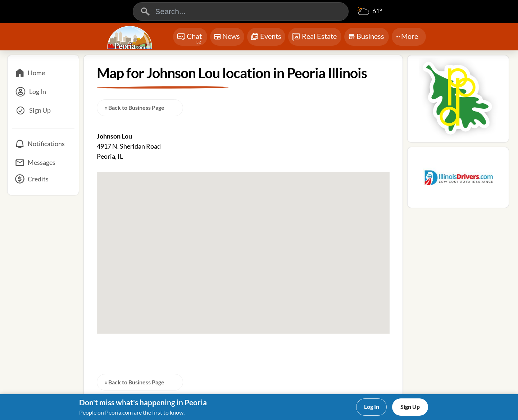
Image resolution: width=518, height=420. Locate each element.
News (227, 38)
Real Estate (314, 37)
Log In (372, 407)
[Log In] (43, 92)
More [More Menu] (407, 36)
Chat (189, 39)
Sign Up (410, 407)
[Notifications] (43, 144)
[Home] (43, 73)
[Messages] (43, 163)
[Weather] (369, 14)
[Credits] (43, 181)
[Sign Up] (43, 110)
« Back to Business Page (134, 107)
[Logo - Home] (131, 37)
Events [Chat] (266, 37)
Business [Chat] (366, 38)
